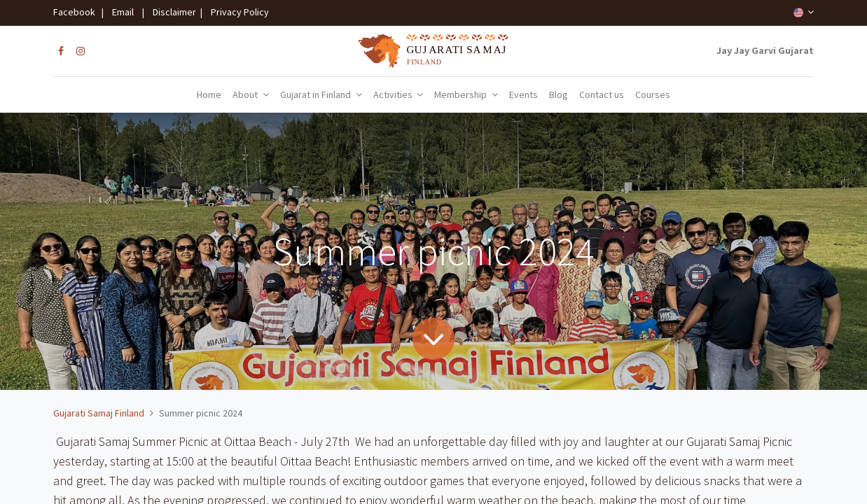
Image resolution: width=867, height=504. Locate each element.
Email (123, 12)
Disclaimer (172, 12)
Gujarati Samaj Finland (99, 413)
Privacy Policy (237, 12)
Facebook (76, 12)
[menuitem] (209, 95)
